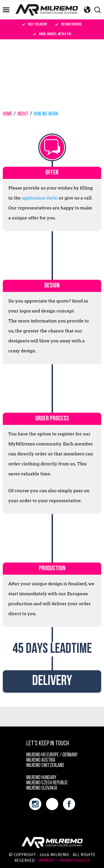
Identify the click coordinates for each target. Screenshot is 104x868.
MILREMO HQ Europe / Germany (52, 755)
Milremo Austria (41, 760)
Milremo (47, 10)
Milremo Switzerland (45, 766)
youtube (52, 804)
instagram (35, 804)
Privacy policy (74, 861)
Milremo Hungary (41, 778)
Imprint (47, 861)
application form (40, 198)
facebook (69, 804)
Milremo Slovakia (42, 788)
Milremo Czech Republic (47, 783)
